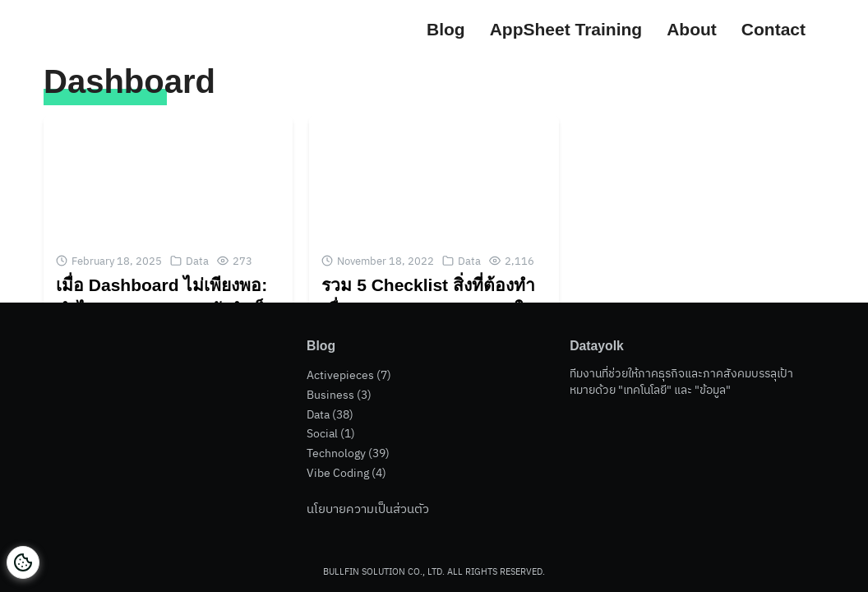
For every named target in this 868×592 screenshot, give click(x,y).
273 (242, 261)
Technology (336, 454)
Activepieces (340, 379)
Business (330, 398)
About (692, 29)
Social (322, 435)
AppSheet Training (566, 29)
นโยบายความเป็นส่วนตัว (368, 509)
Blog (446, 29)
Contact (773, 29)
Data (197, 261)
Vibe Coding (338, 473)
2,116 (519, 261)
